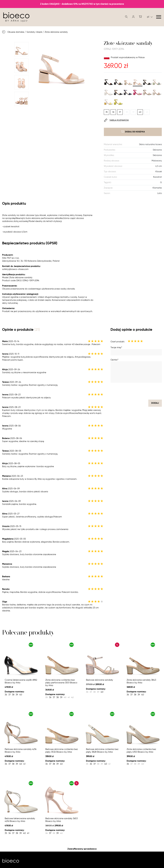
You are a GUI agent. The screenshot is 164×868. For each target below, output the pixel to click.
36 (113, 112)
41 (147, 112)
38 (127, 112)
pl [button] (150, 17)
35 (107, 112)
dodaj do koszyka (133, 132)
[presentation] (140, 391)
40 (140, 112)
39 (133, 112)
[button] (133, 17)
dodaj (155, 403)
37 (120, 112)
